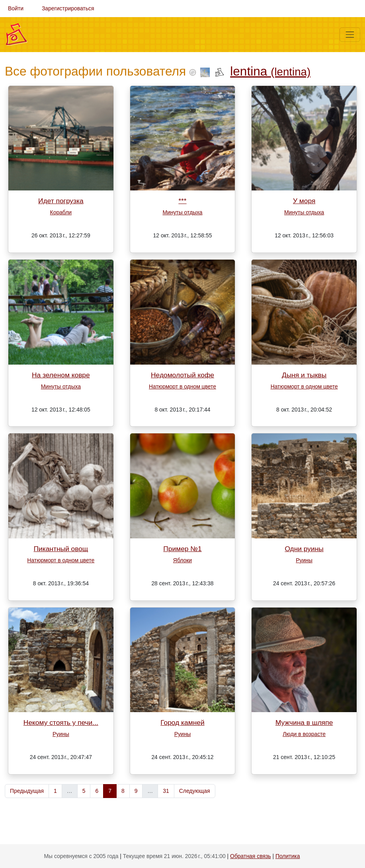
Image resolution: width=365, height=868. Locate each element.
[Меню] (350, 35)
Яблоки (182, 560)
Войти (16, 8)
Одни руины (304, 549)
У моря (304, 201)
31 (166, 791)
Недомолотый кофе (182, 375)
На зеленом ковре (61, 375)
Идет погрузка (61, 201)
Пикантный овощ (61, 549)
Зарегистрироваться (68, 8)
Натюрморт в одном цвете (182, 386)
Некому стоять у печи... (61, 722)
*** (182, 201)
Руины (304, 560)
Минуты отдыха (182, 212)
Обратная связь (250, 856)
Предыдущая (27, 791)
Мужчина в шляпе (304, 722)
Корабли (61, 212)
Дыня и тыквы (304, 375)
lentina (270, 71)
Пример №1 (182, 549)
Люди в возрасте (304, 734)
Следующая (195, 791)
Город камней (182, 722)
